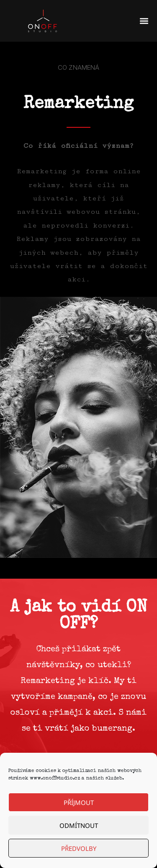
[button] (144, 21)
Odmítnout (79, 825)
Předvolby (79, 848)
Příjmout (79, 802)
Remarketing (78, 104)
